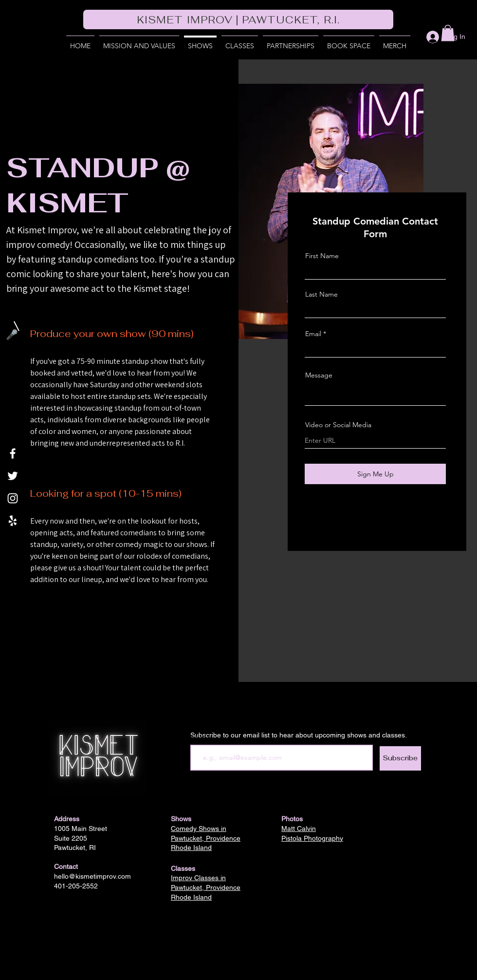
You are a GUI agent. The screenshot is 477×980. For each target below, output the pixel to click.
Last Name (321, 294)
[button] (291, 41)
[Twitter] (13, 476)
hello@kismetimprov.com (92, 876)
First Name (322, 256)
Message (319, 375)
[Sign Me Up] (375, 474)
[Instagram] (13, 498)
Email (313, 334)
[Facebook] (13, 453)
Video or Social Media (338, 425)
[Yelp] (13, 521)
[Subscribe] (400, 758)
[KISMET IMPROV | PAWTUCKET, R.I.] (238, 19)
